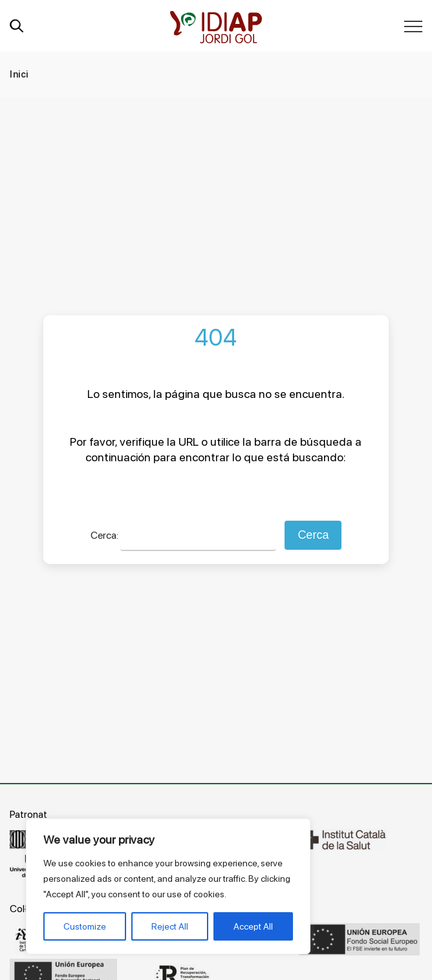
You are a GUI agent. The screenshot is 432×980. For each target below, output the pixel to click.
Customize (85, 926)
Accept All (253, 926)
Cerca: (104, 535)
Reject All (170, 926)
